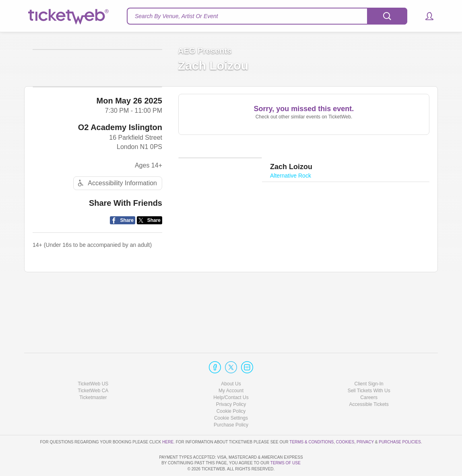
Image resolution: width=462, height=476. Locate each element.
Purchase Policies (400, 419)
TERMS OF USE (286, 463)
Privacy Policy (231, 381)
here (168, 419)
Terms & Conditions (311, 419)
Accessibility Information (116, 238)
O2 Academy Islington (120, 182)
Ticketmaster (93, 375)
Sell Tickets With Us (369, 368)
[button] (426, 16)
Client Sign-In (369, 360)
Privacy (365, 419)
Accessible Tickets (369, 381)
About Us (231, 360)
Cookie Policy (231, 388)
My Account (231, 368)
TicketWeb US (93, 360)
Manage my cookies (231, 395)
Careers (369, 375)
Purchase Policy (231, 402)
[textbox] (267, 16)
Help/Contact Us (231, 375)
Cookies (345, 419)
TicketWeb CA (93, 368)
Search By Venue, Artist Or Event (176, 16)
